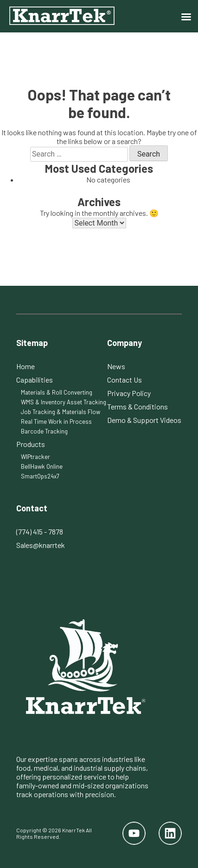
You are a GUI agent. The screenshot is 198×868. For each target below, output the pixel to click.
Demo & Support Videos (144, 420)
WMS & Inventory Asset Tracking (64, 402)
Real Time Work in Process (56, 421)
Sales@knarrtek (41, 545)
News (116, 366)
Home (26, 366)
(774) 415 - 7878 (40, 531)
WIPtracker (35, 457)
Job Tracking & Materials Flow (61, 412)
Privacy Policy (129, 393)
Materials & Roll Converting (57, 392)
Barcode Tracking (44, 431)
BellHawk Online (42, 466)
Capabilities (35, 380)
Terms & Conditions (137, 406)
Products (31, 444)
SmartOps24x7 (40, 476)
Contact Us (125, 380)
